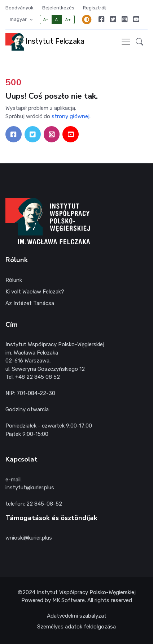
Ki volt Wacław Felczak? (35, 292)
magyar (19, 19)
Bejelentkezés (58, 8)
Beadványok (19, 8)
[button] (139, 42)
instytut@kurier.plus (30, 488)
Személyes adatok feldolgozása (76, 627)
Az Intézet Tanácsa (30, 303)
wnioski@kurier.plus (29, 538)
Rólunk (14, 280)
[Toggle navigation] (126, 42)
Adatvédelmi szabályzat (77, 616)
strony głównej (71, 116)
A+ (68, 19)
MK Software (69, 600)
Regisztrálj (95, 8)
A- (46, 19)
